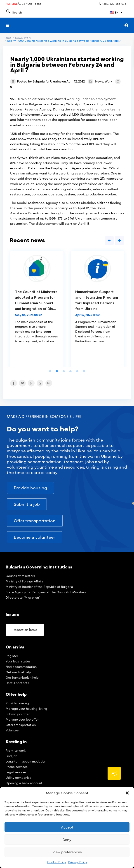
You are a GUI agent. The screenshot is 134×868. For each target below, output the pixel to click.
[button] (127, 793)
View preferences (67, 852)
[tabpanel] (37, 309)
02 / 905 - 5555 (30, 4)
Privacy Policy (78, 862)
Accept (67, 827)
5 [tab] (77, 371)
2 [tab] (57, 371)
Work (108, 81)
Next (119, 240)
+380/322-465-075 (112, 4)
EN (114, 12)
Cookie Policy (57, 862)
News (99, 81)
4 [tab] (71, 371)
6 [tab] (84, 371)
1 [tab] (50, 371)
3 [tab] (64, 371)
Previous (109, 240)
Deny (67, 840)
